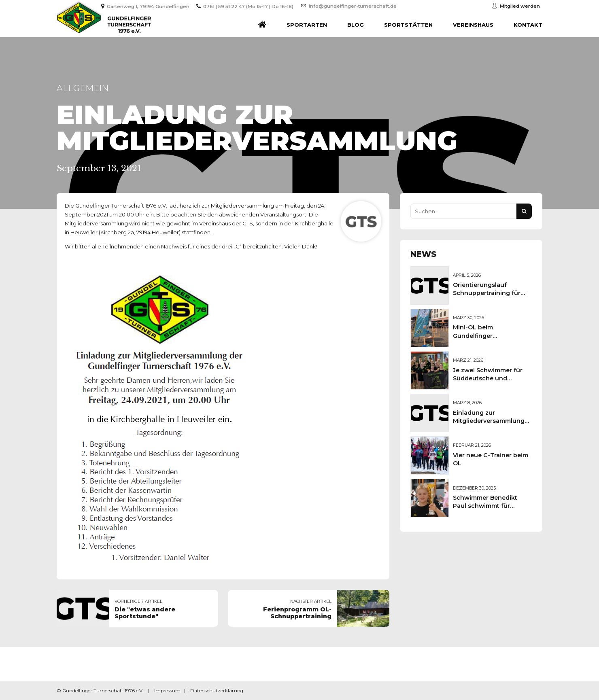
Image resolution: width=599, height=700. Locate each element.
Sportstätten (408, 25)
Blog (356, 25)
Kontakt (528, 25)
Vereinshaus (473, 25)
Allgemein (83, 88)
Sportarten (307, 25)
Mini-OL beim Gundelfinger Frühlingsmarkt (476, 335)
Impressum (167, 691)
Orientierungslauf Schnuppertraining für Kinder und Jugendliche (489, 293)
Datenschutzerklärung (217, 691)
